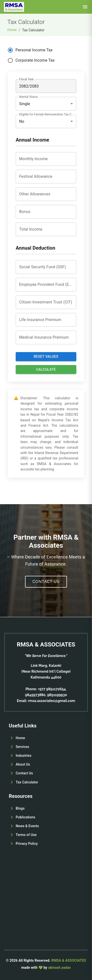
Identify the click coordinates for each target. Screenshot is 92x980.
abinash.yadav (59, 968)
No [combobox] (22, 121)
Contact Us (46, 582)
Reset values (46, 356)
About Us (23, 764)
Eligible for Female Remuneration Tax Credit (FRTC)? (46, 114)
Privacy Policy (27, 844)
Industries (24, 756)
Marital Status (28, 97)
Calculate (46, 369)
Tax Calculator (27, 782)
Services (22, 747)
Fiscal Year (26, 79)
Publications (26, 817)
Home (12, 30)
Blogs (20, 808)
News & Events (27, 826)
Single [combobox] (25, 104)
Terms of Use (26, 835)
